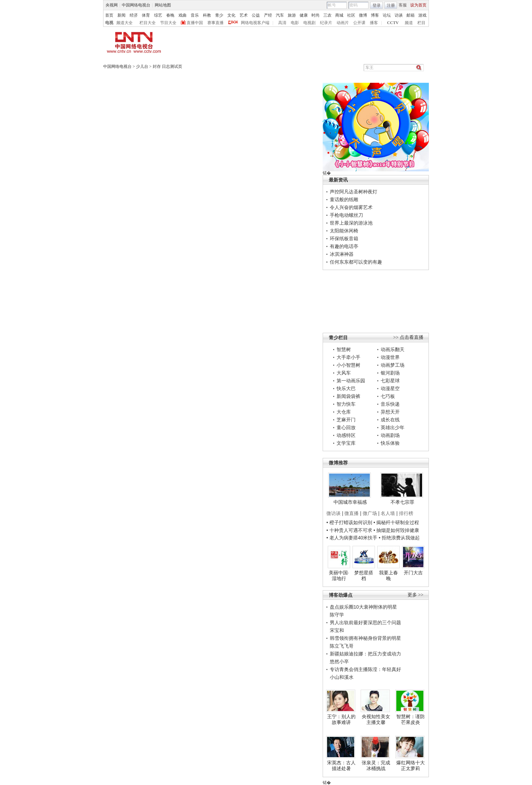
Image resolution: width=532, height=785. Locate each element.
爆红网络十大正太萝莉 (411, 766)
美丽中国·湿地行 (339, 576)
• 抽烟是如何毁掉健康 (396, 530)
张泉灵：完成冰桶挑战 (376, 766)
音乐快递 (390, 404)
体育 (146, 15)
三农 (327, 15)
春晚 (170, 15)
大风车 (344, 373)
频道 (409, 23)
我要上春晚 (388, 576)
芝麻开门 (346, 420)
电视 (109, 23)
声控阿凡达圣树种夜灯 (354, 192)
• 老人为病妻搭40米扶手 (352, 538)
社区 (351, 15)
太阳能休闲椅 (344, 231)
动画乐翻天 (393, 349)
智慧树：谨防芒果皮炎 (411, 720)
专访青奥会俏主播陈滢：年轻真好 (365, 669)
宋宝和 (337, 630)
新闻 (121, 15)
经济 (134, 15)
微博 (363, 15)
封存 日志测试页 (167, 66)
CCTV (393, 23)
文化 (231, 15)
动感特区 (346, 435)
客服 (403, 5)
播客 (374, 23)
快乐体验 (390, 443)
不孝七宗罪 (402, 502)
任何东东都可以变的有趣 (356, 262)
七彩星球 (390, 381)
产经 (268, 15)
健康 (304, 15)
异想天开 (390, 412)
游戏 (422, 15)
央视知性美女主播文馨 (376, 720)
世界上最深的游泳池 (351, 223)
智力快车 (346, 404)
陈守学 (337, 615)
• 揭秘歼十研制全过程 (396, 522)
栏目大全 (148, 23)
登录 (377, 5)
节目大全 (168, 23)
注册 (391, 5)
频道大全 (125, 23)
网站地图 (163, 5)
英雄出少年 (393, 427)
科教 (207, 15)
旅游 (292, 15)
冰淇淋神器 (342, 254)
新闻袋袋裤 (348, 396)
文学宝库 (346, 443)
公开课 (359, 23)
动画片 (343, 23)
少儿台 (142, 66)
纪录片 (326, 23)
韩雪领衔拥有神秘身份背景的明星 (365, 638)
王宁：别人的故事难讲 (341, 720)
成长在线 (390, 420)
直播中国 (195, 23)
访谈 (399, 15)
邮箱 (411, 15)
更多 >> (415, 595)
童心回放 (346, 427)
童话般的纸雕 (344, 199)
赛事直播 (215, 23)
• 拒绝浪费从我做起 (399, 538)
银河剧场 (390, 373)
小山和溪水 (342, 677)
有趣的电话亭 (344, 246)
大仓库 (344, 412)
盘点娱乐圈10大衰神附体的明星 (363, 607)
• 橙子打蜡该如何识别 (349, 522)
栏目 (421, 23)
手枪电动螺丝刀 (346, 215)
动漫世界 (390, 357)
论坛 (387, 15)
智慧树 (344, 349)
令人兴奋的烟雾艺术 (351, 207)
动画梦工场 (393, 365)
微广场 (370, 513)
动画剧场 (390, 435)
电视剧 (309, 23)
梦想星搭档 (364, 576)
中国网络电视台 (136, 5)
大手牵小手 (348, 357)
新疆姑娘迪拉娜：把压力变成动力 (365, 654)
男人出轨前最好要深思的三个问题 (365, 623)
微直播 (351, 513)
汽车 (280, 15)
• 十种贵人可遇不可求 (350, 530)
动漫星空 (390, 388)
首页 (109, 15)
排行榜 (406, 513)
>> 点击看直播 (408, 337)
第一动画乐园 (351, 381)
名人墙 (388, 513)
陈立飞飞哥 (342, 646)
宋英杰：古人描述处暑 (341, 766)
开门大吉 (413, 573)
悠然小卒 (339, 662)
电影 (295, 23)
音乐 (195, 15)
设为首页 (418, 5)
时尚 (316, 15)
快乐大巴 (346, 388)
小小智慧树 (348, 365)
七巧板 (388, 396)
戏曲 (183, 15)
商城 (339, 15)
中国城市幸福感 (350, 502)
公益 (256, 15)
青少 (219, 15)
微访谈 (334, 513)
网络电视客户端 (255, 23)
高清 (282, 23)
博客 (375, 15)
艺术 (244, 15)
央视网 (112, 5)
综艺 (158, 15)
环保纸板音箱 (344, 238)
